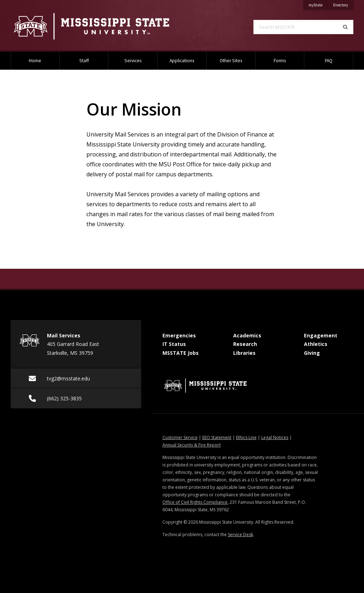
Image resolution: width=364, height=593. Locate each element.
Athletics (316, 344)
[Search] (345, 27)
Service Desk (240, 535)
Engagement (321, 335)
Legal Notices (275, 437)
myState (318, 4)
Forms (280, 61)
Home (35, 61)
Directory (343, 4)
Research (245, 344)
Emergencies (179, 335)
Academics (247, 335)
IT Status (174, 344)
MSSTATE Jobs (181, 353)
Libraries (244, 353)
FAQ (329, 61)
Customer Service (180, 437)
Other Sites (231, 61)
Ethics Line (246, 437)
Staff (84, 61)
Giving (312, 353)
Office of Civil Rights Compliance (195, 502)
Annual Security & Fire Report (192, 445)
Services (133, 61)
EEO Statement (217, 437)
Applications (182, 61)
